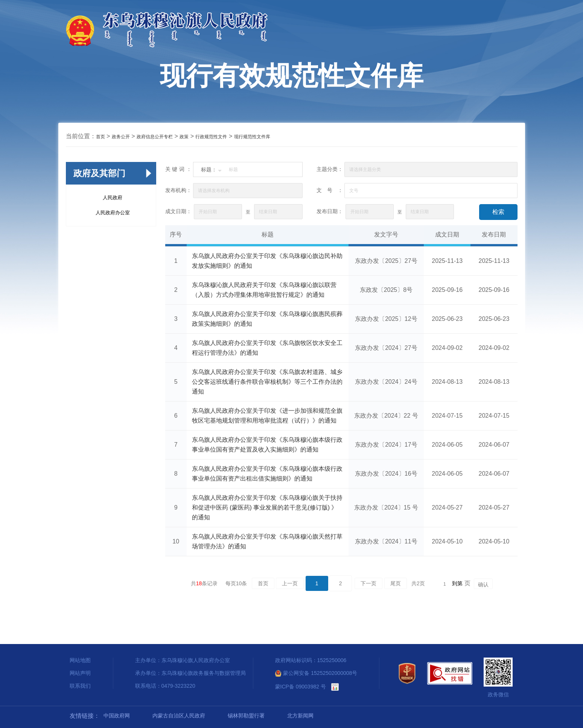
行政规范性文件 (211, 137)
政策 (184, 137)
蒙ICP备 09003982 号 (301, 687)
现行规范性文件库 (252, 137)
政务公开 (121, 137)
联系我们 (80, 686)
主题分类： (330, 169)
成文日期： (178, 211)
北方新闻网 (300, 716)
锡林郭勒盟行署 (246, 716)
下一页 (368, 583)
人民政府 (113, 198)
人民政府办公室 (113, 213)
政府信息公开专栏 (155, 137)
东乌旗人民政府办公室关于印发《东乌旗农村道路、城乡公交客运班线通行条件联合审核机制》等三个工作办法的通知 (267, 382)
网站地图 (80, 660)
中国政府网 (117, 716)
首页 (100, 137)
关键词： (178, 169)
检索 (498, 212)
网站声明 (80, 673)
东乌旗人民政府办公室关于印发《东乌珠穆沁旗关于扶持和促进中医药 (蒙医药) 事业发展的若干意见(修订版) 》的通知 (267, 507)
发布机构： (178, 190)
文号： (330, 190)
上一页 (290, 583)
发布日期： (330, 211)
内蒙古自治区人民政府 (179, 716)
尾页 (396, 583)
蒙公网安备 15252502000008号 (316, 673)
